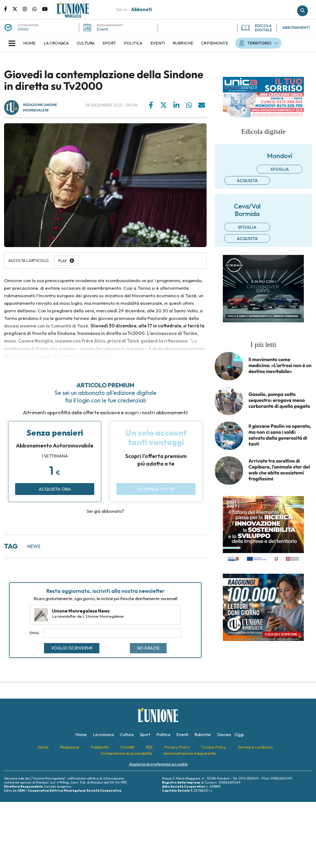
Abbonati (142, 9)
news (34, 546)
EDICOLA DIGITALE (257, 28)
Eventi (102, 29)
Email (35, 633)
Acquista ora (55, 489)
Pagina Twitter (18, 9)
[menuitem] (29, 43)
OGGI (23, 29)
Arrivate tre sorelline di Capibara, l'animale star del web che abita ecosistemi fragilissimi (279, 470)
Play (63, 261)
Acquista (247, 180)
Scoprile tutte (156, 489)
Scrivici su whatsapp (37, 9)
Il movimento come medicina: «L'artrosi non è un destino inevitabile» (280, 365)
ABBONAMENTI (296, 28)
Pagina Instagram (28, 9)
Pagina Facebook (8, 9)
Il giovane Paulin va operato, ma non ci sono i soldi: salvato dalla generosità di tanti (280, 435)
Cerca (302, 11)
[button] (12, 43)
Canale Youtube (45, 9)
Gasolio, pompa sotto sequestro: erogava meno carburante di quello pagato (279, 400)
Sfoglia (280, 169)
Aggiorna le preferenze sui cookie (158, 764)
